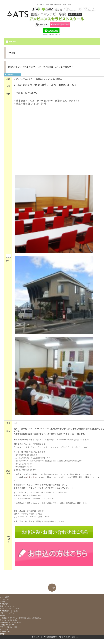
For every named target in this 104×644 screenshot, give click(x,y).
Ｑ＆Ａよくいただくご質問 (9, 608)
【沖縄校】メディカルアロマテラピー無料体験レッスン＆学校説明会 (40, 67)
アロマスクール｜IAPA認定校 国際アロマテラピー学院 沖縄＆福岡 (53, 637)
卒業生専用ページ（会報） (9, 611)
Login (77, 637)
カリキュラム (31, 477)
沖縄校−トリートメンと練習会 (11, 622)
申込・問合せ (5, 629)
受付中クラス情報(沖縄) (8, 620)
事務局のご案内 (5, 632)
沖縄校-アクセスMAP (7, 625)
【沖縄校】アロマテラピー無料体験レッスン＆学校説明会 (21, 618)
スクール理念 (5, 597)
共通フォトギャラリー (8, 606)
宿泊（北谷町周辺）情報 (9, 627)
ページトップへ (52, 588)
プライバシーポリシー (8, 613)
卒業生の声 (4, 604)
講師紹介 (3, 602)
